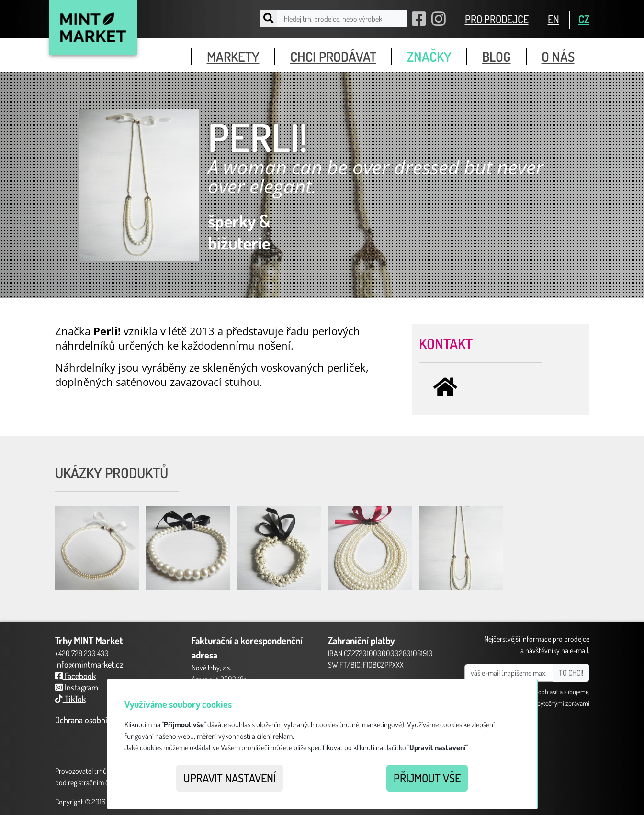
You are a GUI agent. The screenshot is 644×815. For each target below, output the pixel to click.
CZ (584, 19)
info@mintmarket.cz (89, 664)
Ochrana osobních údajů (96, 720)
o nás (558, 57)
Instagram (77, 687)
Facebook (75, 676)
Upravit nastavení (230, 778)
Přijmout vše (427, 778)
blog (497, 57)
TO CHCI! (571, 673)
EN (554, 19)
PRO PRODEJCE (497, 19)
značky (429, 57)
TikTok (70, 699)
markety (233, 57)
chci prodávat (333, 57)
